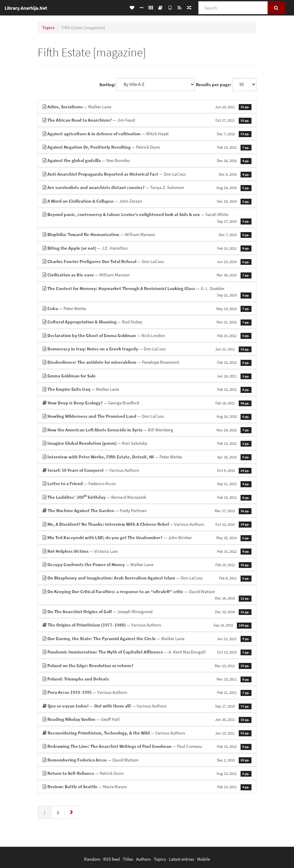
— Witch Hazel (147, 134)
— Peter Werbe (147, 308)
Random (92, 859)
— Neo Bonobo (147, 160)
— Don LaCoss (147, 174)
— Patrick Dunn (147, 147)
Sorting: (108, 84)
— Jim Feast (147, 120)
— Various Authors (147, 470)
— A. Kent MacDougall (147, 652)
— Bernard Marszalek (147, 497)
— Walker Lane (147, 107)
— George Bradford (147, 403)
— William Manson (147, 234)
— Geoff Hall (147, 719)
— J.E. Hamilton (147, 248)
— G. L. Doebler (147, 292)
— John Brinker (147, 537)
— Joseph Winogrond (147, 611)
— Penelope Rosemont (147, 362)
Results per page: (214, 84)
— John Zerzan (147, 201)
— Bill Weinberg (147, 430)
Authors (143, 859)
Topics (48, 27)
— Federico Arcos (147, 483)
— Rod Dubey (147, 322)
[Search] (233, 8)
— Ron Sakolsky (147, 443)
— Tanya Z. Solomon (147, 187)
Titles (128, 859)
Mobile (203, 859)
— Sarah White (147, 218)
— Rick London (147, 335)
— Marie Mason (147, 787)
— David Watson (147, 595)
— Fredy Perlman (147, 510)
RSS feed (111, 859)
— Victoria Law (147, 551)
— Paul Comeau (147, 746)
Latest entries (181, 859)
